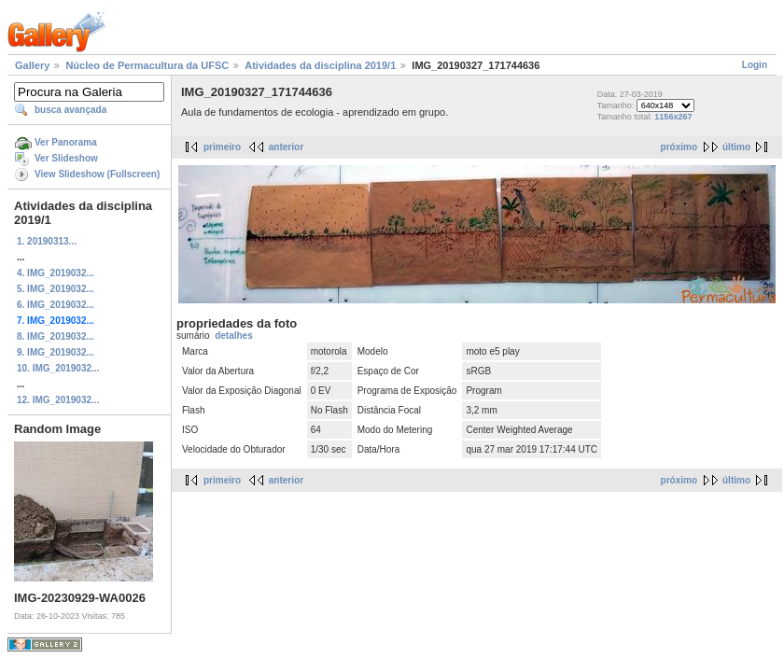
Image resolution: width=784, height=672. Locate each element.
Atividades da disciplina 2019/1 (320, 65)
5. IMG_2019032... (56, 289)
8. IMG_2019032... (56, 336)
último (736, 147)
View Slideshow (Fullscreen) (97, 174)
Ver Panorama (66, 142)
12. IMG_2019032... (58, 400)
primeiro (222, 147)
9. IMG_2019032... (56, 352)
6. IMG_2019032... (56, 305)
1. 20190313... (47, 241)
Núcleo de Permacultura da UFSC (147, 65)
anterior (286, 147)
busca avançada (70, 110)
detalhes (234, 336)
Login (755, 65)
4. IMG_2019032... (56, 273)
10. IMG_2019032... (58, 368)
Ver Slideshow (66, 158)
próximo (679, 147)
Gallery (32, 65)
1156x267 (673, 117)
